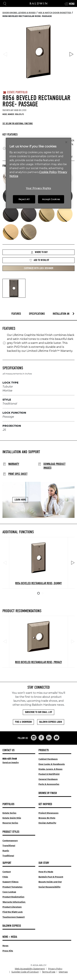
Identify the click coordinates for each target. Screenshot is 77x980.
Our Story (44, 863)
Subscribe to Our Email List (38, 712)
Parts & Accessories (49, 784)
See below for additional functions (18, 124)
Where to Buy (39, 252)
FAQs (5, 877)
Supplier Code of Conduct (25, 972)
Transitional (9, 846)
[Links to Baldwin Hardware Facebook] (41, 738)
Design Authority (47, 823)
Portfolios (8, 804)
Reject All (24, 199)
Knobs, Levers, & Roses (50, 769)
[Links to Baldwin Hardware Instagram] (34, 738)
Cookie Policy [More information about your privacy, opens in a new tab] (48, 172)
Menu (69, 4)
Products (44, 750)
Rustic (6, 851)
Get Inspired (45, 804)
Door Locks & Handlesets (52, 764)
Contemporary (10, 841)
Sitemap (63, 972)
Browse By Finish (48, 793)
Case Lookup (9, 892)
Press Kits (8, 951)
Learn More (20, 500)
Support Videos (10, 882)
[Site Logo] (38, 3)
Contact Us (9, 750)
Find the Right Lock (13, 912)
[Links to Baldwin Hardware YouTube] (57, 738)
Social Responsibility (49, 887)
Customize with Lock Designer (39, 268)
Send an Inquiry (11, 763)
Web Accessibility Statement (30, 969)
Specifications (37, 314)
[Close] (66, 142)
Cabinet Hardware (48, 759)
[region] (38, 173)
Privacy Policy (55, 969)
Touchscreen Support (14, 917)
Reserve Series (10, 823)
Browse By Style (47, 818)
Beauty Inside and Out (50, 882)
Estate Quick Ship (12, 818)
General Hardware (48, 779)
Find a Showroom (23, 722)
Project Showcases (48, 813)
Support (7, 863)
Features (16, 314)
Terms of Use (49, 972)
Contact (7, 872)
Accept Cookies (51, 199)
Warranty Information (14, 902)
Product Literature (12, 907)
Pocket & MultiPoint (49, 774)
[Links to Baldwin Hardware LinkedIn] (49, 738)
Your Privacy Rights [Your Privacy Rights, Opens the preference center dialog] (38, 188)
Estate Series (9, 813)
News (5, 946)
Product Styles (11, 832)
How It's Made (46, 872)
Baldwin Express (12, 926)
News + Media (10, 937)
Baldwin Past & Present (51, 877)
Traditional (8, 856)
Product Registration (13, 897)
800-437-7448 (10, 759)
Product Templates (12, 887)
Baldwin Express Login (51, 722)
